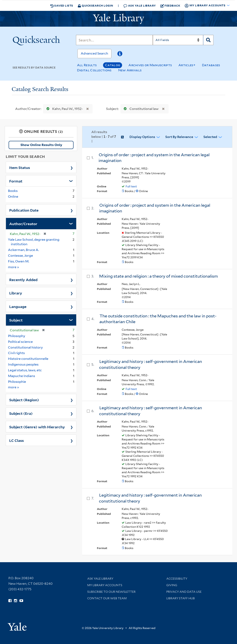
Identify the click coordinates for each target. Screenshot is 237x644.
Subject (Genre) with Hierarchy (37, 427)
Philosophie (17, 382)
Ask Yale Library (140, 6)
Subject (16, 320)
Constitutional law (140, 109)
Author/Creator (23, 223)
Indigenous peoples (23, 364)
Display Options (142, 137)
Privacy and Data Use (184, 592)
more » (14, 267)
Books (13, 191)
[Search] (114, 40)
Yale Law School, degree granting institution (34, 242)
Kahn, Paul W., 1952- (64, 109)
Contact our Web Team (107, 598)
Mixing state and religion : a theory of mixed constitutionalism (158, 276)
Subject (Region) (24, 400)
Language (18, 306)
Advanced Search (94, 53)
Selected (210, 137)
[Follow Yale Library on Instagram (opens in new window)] (15, 601)
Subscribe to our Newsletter (111, 592)
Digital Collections (94, 70)
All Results (87, 65)
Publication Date (24, 210)
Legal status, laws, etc (25, 370)
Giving (172, 585)
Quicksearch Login (95, 5)
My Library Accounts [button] (205, 6)
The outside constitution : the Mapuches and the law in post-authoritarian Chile (158, 319)
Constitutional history (25, 347)
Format (16, 181)
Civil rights (16, 353)
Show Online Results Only (41, 145)
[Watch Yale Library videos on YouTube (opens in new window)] (21, 601)
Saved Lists (62, 6)
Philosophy (17, 336)
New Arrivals (130, 70)
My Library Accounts (105, 585)
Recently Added (23, 279)
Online (13, 197)
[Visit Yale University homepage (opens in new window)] (17, 625)
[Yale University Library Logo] (119, 19)
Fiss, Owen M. (19, 261)
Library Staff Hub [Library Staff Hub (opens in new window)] (181, 598)
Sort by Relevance (179, 137)
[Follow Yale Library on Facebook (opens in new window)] (10, 601)
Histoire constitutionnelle (28, 359)
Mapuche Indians (22, 376)
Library (16, 293)
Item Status (20, 167)
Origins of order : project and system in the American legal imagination (154, 158)
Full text (131, 186)
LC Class (16, 440)
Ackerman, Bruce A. (23, 250)
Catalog (113, 65)
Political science (20, 342)
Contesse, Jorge (20, 256)
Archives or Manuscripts (150, 65)
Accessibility (177, 579)
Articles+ (187, 65)
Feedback (170, 6)
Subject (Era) (21, 413)
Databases (211, 65)
